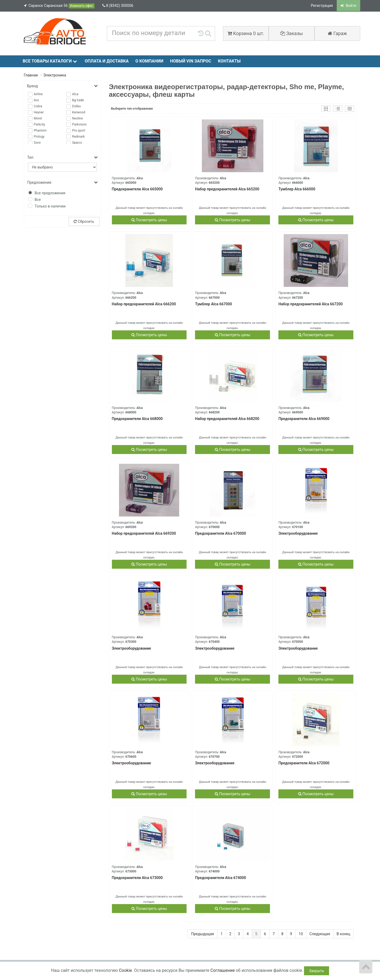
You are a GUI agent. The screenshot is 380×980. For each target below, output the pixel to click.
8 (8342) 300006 (118, 6)
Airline (38, 94)
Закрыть (317, 971)
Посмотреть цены (149, 220)
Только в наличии (50, 206)
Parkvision (79, 124)
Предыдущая (203, 934)
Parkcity (39, 124)
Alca (75, 94)
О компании (149, 61)
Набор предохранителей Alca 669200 (144, 533)
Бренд (62, 86)
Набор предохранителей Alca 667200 (310, 304)
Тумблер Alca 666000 (297, 189)
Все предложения (50, 193)
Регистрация (322, 6)
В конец (343, 934)
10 (301, 934)
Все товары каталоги (50, 61)
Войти (348, 6)
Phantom (40, 131)
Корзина (246, 33)
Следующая (320, 934)
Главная (31, 75)
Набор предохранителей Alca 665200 (227, 189)
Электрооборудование (298, 533)
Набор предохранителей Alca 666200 (144, 304)
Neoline (77, 118)
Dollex (76, 106)
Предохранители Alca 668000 (137, 419)
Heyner (39, 112)
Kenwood (79, 112)
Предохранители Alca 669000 (304, 419)
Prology (39, 137)
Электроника (55, 75)
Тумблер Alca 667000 (213, 304)
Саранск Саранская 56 (59, 6)
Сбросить (84, 221)
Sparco (77, 143)
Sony (37, 143)
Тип (62, 157)
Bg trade (78, 100)
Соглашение (222, 970)
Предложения (62, 182)
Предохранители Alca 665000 (137, 189)
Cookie (125, 970)
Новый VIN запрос (191, 61)
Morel (38, 118)
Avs (36, 100)
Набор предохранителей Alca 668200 (227, 419)
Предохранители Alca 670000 (220, 533)
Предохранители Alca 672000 (304, 763)
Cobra (38, 106)
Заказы (292, 33)
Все (38, 200)
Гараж (337, 33)
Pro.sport (79, 131)
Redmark (78, 137)
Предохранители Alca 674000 (220, 878)
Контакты (229, 61)
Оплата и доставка (107, 61)
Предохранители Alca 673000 (137, 878)
